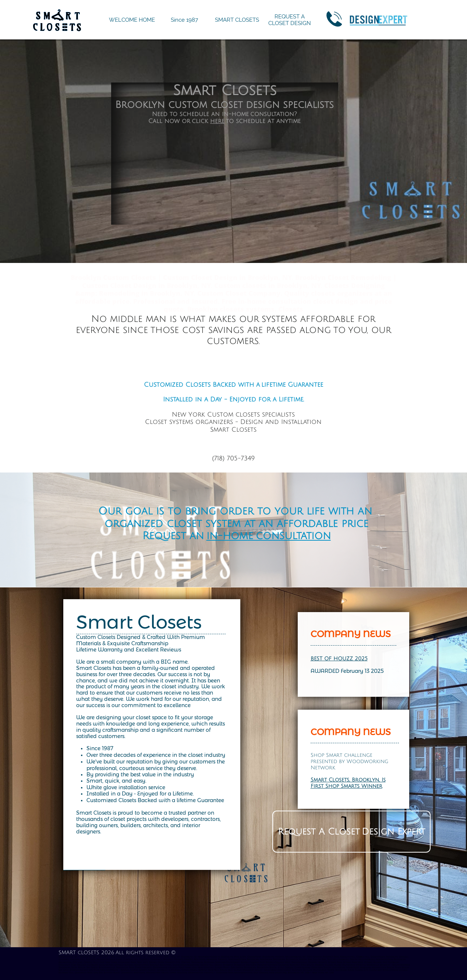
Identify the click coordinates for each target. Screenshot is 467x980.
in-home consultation (269, 536)
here (217, 121)
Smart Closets (139, 622)
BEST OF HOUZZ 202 (338, 659)
